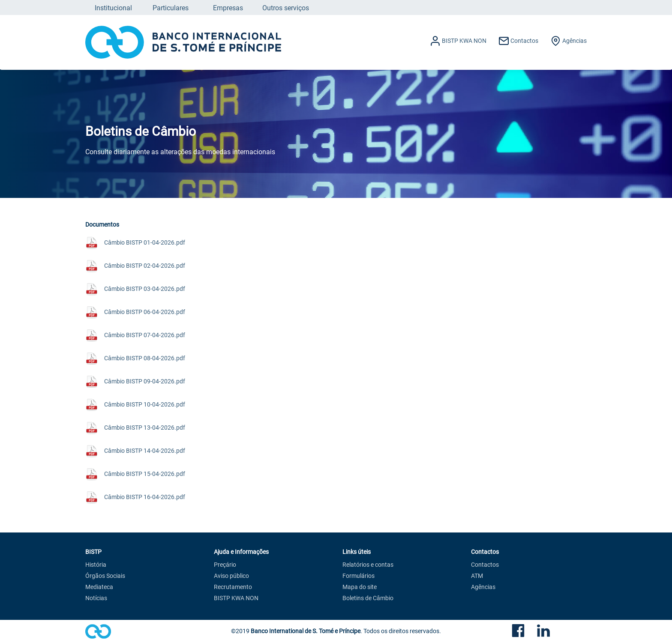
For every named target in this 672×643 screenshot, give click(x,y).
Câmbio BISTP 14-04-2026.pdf (145, 450)
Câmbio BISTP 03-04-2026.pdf (145, 289)
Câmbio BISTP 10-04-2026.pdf (145, 404)
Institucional (113, 8)
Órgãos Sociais (105, 576)
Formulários (358, 576)
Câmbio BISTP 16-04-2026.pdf (145, 497)
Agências (483, 587)
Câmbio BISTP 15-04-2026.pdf (145, 474)
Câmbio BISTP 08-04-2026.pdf (145, 358)
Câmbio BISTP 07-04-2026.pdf (145, 335)
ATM (477, 576)
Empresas (228, 8)
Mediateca (99, 587)
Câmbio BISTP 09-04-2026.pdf (145, 381)
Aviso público (231, 576)
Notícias (96, 598)
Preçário (225, 565)
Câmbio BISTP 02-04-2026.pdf (145, 265)
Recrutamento (233, 587)
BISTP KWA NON (236, 598)
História (96, 565)
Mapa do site (360, 587)
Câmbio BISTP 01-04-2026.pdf (145, 242)
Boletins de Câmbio (368, 598)
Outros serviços (286, 8)
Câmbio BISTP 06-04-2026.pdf (145, 312)
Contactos (485, 565)
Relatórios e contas (368, 565)
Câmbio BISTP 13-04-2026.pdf (145, 427)
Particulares (171, 8)
